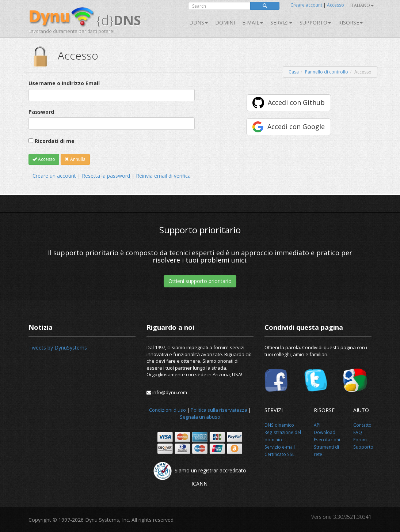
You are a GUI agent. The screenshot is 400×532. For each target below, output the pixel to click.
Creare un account (54, 176)
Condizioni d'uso (167, 410)
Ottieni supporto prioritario (200, 281)
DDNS (199, 22)
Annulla (75, 159)
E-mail (253, 22)
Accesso (336, 5)
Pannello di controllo (327, 72)
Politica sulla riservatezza (219, 410)
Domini (225, 22)
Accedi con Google (296, 127)
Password (41, 112)
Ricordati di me (55, 141)
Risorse (351, 22)
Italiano (362, 5)
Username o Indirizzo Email (64, 83)
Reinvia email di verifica (163, 176)
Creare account (306, 5)
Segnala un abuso (200, 417)
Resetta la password (106, 176)
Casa (294, 72)
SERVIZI (281, 22)
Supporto (315, 22)
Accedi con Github (296, 102)
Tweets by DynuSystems (58, 348)
